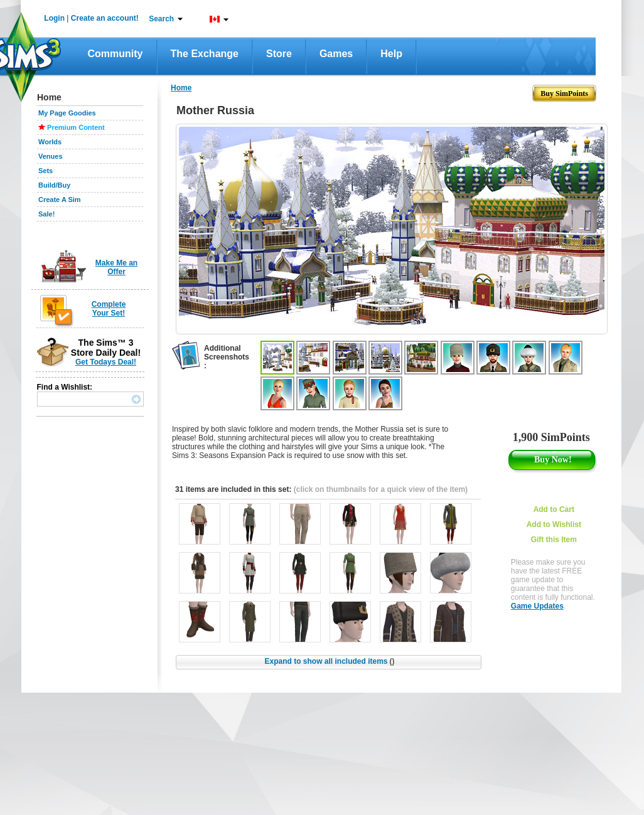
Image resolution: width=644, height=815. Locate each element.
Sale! (46, 214)
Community (115, 54)
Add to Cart (554, 509)
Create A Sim (60, 200)
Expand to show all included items (329, 661)
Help (391, 54)
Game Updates (537, 606)
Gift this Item (554, 540)
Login (54, 18)
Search (161, 19)
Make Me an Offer (116, 267)
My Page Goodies (67, 113)
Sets (46, 171)
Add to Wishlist (554, 525)
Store (279, 54)
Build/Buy (54, 185)
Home (181, 88)
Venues (51, 156)
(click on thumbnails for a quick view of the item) (381, 489)
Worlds (50, 142)
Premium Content (76, 127)
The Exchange (205, 54)
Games (336, 54)
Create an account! (105, 18)
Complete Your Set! (109, 309)
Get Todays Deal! (106, 362)
